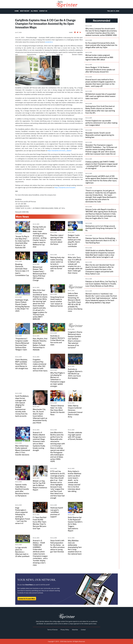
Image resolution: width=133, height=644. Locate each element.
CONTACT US (43, 11)
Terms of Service (53, 630)
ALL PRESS (34, 11)
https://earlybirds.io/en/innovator (65, 187)
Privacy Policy (65, 630)
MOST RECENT (25, 11)
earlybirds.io (49, 42)
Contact (83, 630)
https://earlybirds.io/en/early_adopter (59, 151)
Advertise (75, 630)
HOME (17, 11)
